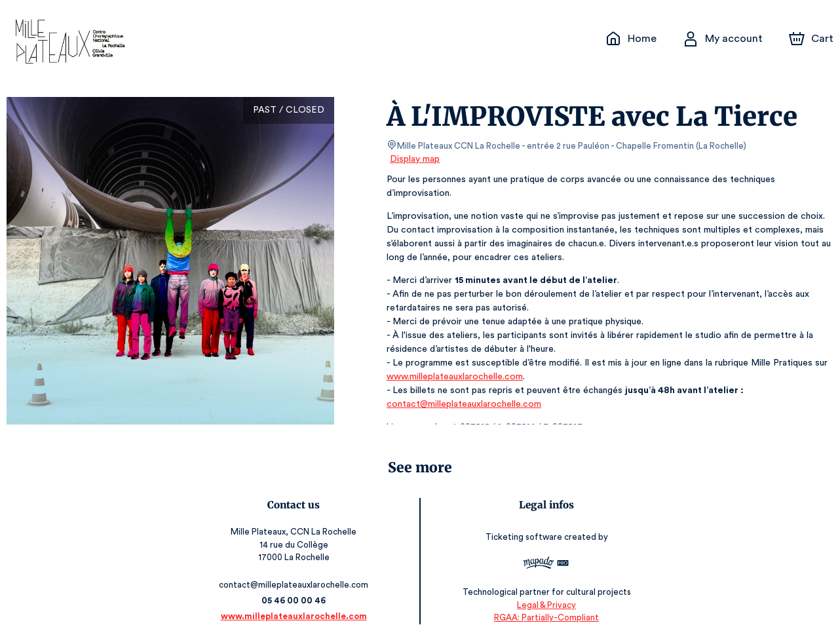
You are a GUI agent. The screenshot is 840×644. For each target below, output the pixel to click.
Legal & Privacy (544, 605)
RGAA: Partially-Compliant (544, 617)
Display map (415, 159)
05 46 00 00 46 (296, 600)
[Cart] (812, 39)
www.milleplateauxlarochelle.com (454, 377)
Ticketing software (523, 537)
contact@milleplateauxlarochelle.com (462, 404)
